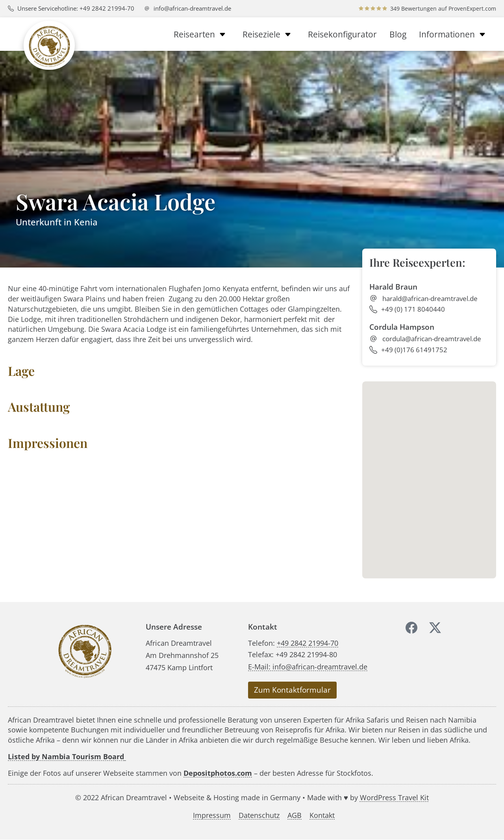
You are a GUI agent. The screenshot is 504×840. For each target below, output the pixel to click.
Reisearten (202, 34)
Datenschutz (259, 815)
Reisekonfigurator (342, 34)
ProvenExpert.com (472, 8)
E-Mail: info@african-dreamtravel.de (308, 666)
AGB (295, 815)
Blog (398, 34)
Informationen (454, 34)
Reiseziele (269, 34)
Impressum (212, 815)
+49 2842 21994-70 (308, 643)
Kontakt (322, 815)
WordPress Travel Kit (394, 797)
